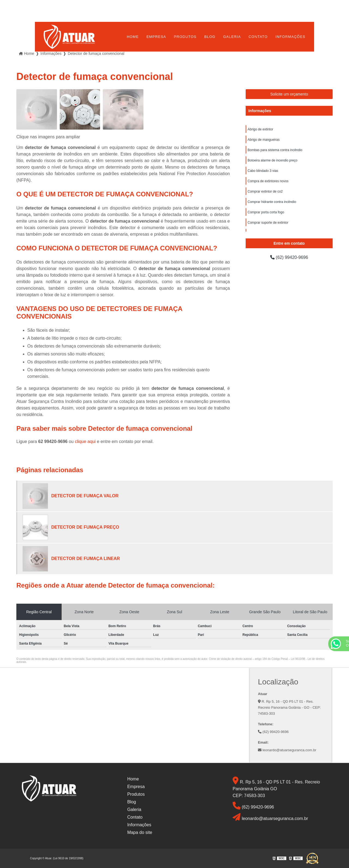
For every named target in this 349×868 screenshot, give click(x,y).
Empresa (156, 37)
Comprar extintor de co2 (265, 191)
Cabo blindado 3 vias (263, 171)
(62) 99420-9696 (289, 257)
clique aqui (85, 442)
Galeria (232, 37)
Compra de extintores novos (268, 181)
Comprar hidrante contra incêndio (272, 202)
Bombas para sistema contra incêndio (275, 150)
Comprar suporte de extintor (268, 223)
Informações (290, 37)
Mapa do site (140, 832)
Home (133, 37)
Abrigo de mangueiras (264, 140)
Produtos (185, 37)
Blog (210, 37)
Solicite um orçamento (289, 94)
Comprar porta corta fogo (266, 212)
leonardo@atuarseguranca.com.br (287, 750)
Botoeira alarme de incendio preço (273, 160)
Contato (258, 37)
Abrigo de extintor (260, 129)
